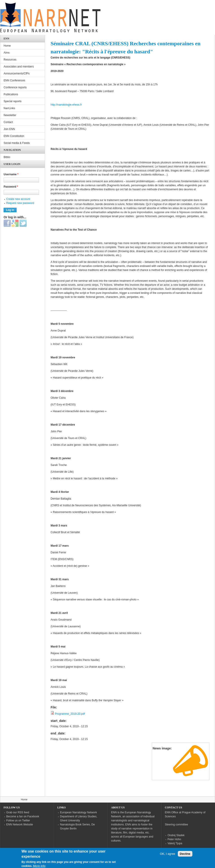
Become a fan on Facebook (23, 816)
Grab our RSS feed (18, 812)
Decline (185, 855)
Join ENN (9, 129)
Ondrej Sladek (176, 835)
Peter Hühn (174, 839)
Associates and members (19, 67)
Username (11, 174)
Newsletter (10, 115)
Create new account (18, 199)
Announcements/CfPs (17, 74)
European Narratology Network (78, 812)
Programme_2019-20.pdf (70, 714)
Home (7, 46)
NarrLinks (9, 108)
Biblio (7, 157)
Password (11, 187)
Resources (10, 60)
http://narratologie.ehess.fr (66, 105)
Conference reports (15, 87)
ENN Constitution (14, 136)
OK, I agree (168, 855)
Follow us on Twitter (18, 820)
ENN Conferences (14, 80)
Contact (8, 122)
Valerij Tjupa (175, 843)
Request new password (20, 203)
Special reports (13, 101)
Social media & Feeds (17, 143)
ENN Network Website (20, 825)
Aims (7, 53)
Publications (11, 94)
